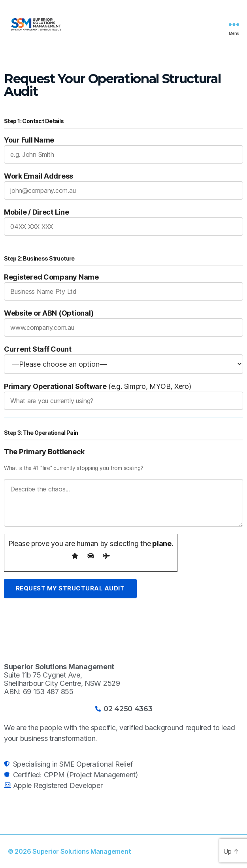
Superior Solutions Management (82, 851)
